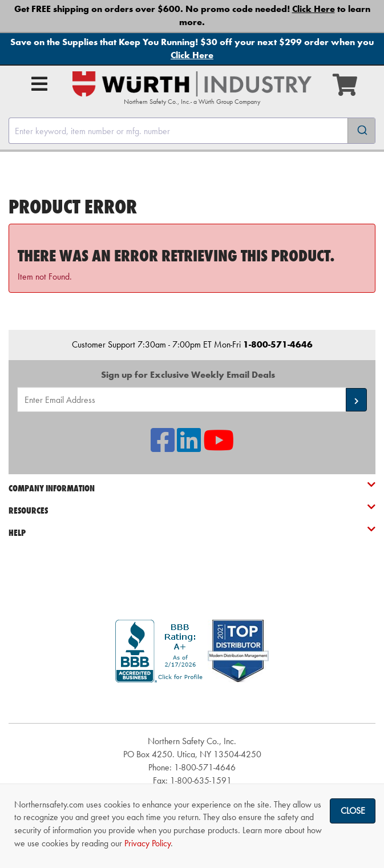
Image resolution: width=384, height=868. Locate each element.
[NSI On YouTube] (219, 447)
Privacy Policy (147, 843)
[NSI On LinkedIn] (189, 447)
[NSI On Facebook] (163, 447)
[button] (356, 400)
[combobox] (192, 131)
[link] (192, 703)
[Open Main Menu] (39, 84)
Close (353, 811)
